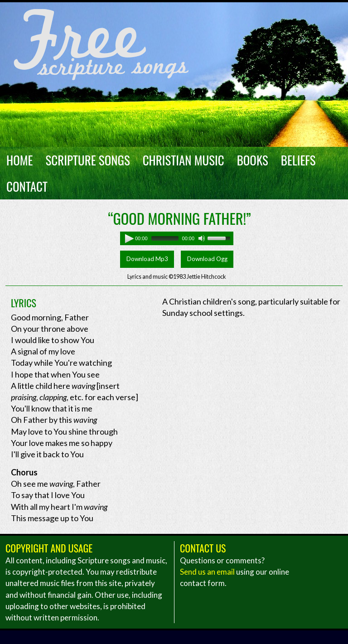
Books (253, 160)
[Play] (127, 238)
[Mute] (202, 238)
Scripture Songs (88, 160)
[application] (177, 238)
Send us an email (207, 572)
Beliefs (298, 160)
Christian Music (184, 160)
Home (20, 160)
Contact (27, 186)
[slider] (165, 238)
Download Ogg (207, 259)
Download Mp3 (147, 259)
